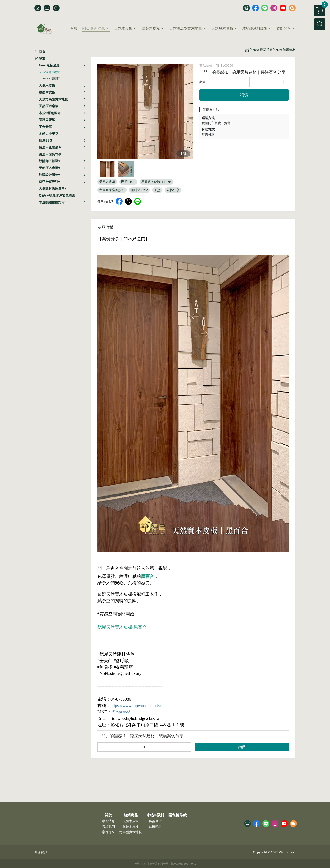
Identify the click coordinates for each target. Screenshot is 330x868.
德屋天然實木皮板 (115, 627)
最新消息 (108, 821)
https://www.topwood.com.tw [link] (136, 706)
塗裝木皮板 (131, 827)
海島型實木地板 (131, 832)
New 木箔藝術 (51, 79)
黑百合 (147, 576)
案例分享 (108, 832)
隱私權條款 (178, 815)
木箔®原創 (155, 815)
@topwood (121, 712)
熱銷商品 (131, 815)
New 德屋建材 (51, 72)
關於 (108, 815)
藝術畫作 (155, 821)
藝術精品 (155, 827)
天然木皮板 (131, 821)
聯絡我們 (108, 827)
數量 (203, 82)
